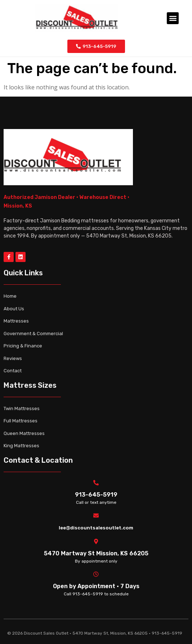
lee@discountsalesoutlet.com (96, 528)
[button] (173, 18)
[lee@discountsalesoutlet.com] (96, 516)
